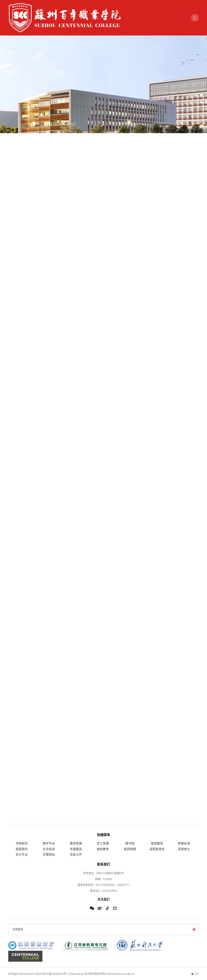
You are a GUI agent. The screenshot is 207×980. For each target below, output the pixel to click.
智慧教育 (157, 843)
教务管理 (76, 843)
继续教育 (103, 849)
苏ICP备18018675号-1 (55, 974)
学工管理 (103, 843)
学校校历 (22, 843)
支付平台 (22, 854)
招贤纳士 (184, 849)
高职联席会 (157, 849)
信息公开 (76, 854)
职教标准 (184, 843)
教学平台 (49, 843)
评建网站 (49, 854)
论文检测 (49, 849)
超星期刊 (22, 849)
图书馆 (130, 843)
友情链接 (18, 929)
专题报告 (76, 849)
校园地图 (130, 849)
